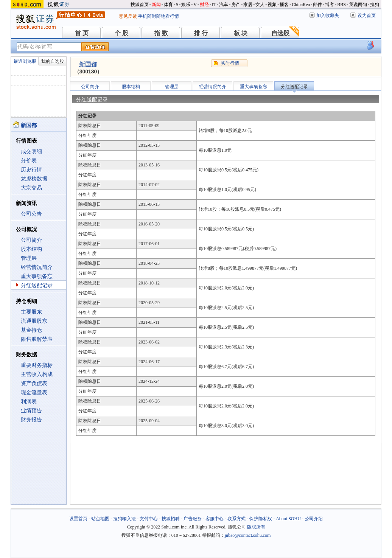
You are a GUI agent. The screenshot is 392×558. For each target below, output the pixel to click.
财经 (204, 5)
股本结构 (31, 249)
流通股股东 (34, 321)
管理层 (29, 258)
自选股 (280, 33)
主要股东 (31, 312)
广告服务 (193, 519)
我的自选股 (53, 61)
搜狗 (375, 5)
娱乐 (186, 5)
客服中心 (215, 519)
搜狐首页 (140, 5)
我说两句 (358, 5)
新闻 (156, 5)
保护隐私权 (261, 519)
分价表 (29, 161)
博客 (330, 5)
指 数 (161, 33)
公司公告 (31, 214)
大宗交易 (31, 188)
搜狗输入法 (124, 519)
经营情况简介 (37, 267)
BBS (341, 5)
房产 (236, 5)
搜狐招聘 (171, 519)
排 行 (201, 33)
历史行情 (31, 170)
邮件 (317, 5)
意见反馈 (128, 16)
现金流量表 (34, 392)
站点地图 (100, 519)
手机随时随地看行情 (159, 16)
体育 (168, 5)
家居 (248, 5)
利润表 (29, 402)
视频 (272, 5)
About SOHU (288, 519)
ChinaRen (301, 5)
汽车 (224, 5)
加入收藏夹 (328, 16)
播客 (284, 5)
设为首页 (367, 16)
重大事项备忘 (37, 276)
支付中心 (149, 519)
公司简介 (31, 240)
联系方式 (236, 519)
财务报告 (31, 420)
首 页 (82, 33)
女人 (260, 5)
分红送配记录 (37, 285)
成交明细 (31, 152)
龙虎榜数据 (34, 179)
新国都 (88, 64)
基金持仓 (31, 330)
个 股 (121, 33)
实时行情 (230, 63)
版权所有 (256, 527)
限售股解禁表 (37, 339)
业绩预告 (31, 411)
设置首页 (78, 519)
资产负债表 (34, 383)
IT (214, 5)
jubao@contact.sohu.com (248, 535)
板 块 (241, 33)
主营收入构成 (37, 374)
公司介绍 (314, 519)
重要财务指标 (37, 365)
